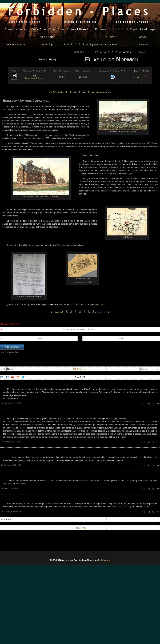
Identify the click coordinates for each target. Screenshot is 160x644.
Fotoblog (47, 44)
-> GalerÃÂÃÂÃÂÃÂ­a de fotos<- (80, 312)
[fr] (52, 60)
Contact (106, 560)
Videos (143, 37)
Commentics (13, 352)
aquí (75, 118)
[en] (44, 60)
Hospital (14, 78)
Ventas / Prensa (16, 44)
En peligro (137, 77)
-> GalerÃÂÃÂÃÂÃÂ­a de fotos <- (80, 92)
